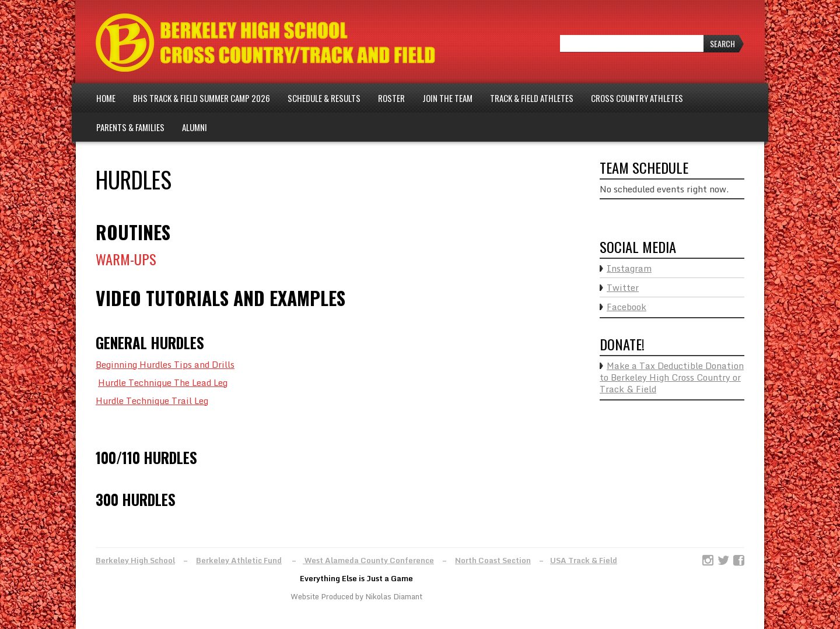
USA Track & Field (584, 560)
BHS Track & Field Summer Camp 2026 (202, 98)
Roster (391, 98)
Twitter (623, 287)
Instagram (629, 268)
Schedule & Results (324, 98)
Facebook (626, 307)
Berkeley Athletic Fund (239, 560)
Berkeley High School (135, 560)
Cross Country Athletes (637, 98)
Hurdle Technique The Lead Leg (163, 382)
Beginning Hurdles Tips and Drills (165, 364)
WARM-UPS (126, 259)
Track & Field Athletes (532, 98)
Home (106, 98)
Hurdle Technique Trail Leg (152, 400)
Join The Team (447, 98)
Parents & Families (130, 127)
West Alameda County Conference (368, 560)
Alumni (195, 127)
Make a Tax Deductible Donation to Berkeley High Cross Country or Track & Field (672, 377)
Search (722, 43)
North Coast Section (493, 560)
